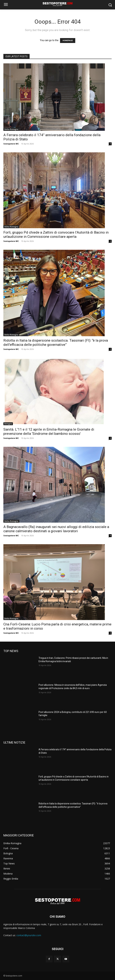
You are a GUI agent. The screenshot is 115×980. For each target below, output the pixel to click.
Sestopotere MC (11, 144)
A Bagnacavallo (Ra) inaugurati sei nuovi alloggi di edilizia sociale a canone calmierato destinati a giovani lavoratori (56, 529)
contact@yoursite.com (29, 935)
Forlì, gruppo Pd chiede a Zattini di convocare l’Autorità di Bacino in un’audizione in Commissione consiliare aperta (56, 235)
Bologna (8, 424)
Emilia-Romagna (11, 129)
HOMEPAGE (68, 41)
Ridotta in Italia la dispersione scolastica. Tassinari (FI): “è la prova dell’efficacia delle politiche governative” (56, 343)
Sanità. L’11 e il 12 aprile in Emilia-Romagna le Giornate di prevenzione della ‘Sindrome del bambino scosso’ (49, 432)
